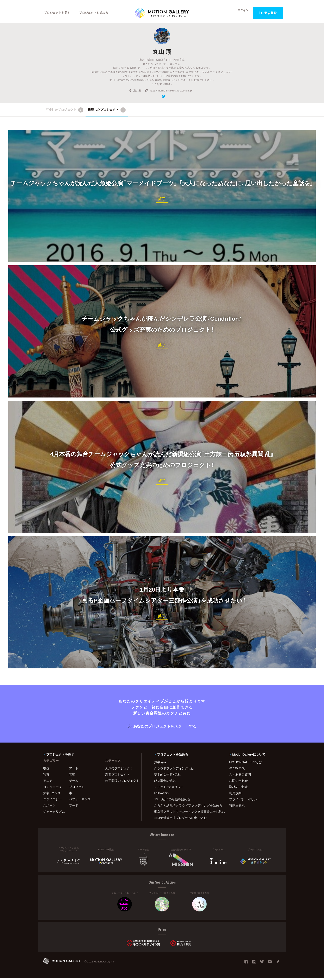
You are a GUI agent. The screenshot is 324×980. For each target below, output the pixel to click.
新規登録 (268, 13)
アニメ (48, 783)
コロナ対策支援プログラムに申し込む (180, 820)
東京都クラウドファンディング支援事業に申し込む (186, 814)
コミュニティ (52, 789)
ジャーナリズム (54, 814)
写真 (46, 777)
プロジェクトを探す (58, 13)
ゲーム (74, 783)
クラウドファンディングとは (174, 770)
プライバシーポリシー (245, 801)
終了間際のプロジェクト (121, 783)
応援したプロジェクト (64, 113)
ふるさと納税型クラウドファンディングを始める (186, 808)
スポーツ (49, 808)
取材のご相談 (238, 789)
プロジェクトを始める (97, 13)
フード (74, 808)
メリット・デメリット (169, 789)
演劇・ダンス (52, 795)
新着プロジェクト (118, 777)
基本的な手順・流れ (167, 777)
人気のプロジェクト (119, 770)
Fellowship (161, 795)
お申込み (160, 764)
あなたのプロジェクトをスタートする (162, 728)
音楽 (72, 777)
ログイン (241, 13)
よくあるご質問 (240, 777)
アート (74, 770)
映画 (46, 770)
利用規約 (235, 795)
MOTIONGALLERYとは (246, 764)
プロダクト (77, 789)
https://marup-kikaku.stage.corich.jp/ (169, 93)
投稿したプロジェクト (107, 113)
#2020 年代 (237, 770)
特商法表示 (237, 808)
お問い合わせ (238, 783)
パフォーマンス (80, 801)
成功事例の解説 (165, 783)
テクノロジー (52, 801)
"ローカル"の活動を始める (172, 801)
